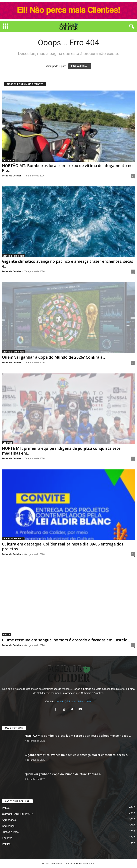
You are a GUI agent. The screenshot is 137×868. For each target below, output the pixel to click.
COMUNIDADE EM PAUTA (18, 814)
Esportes (7, 443)
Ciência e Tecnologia (14, 256)
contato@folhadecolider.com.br (74, 701)
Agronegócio (9, 820)
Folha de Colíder (12, 176)
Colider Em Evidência (13, 539)
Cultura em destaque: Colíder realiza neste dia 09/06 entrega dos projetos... (63, 546)
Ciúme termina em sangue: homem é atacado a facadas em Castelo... (66, 640)
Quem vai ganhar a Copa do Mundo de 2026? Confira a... (53, 357)
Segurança (8, 160)
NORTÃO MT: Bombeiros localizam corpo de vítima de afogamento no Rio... (67, 168)
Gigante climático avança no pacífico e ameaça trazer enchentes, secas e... (68, 264)
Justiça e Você (10, 832)
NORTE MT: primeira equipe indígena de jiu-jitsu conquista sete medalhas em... (61, 451)
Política (6, 844)
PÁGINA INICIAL (80, 66)
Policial (7, 634)
